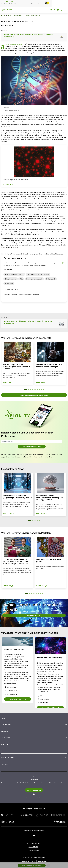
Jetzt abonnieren (34, 790)
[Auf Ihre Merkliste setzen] (61, 10)
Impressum (25, 862)
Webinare (5, 744)
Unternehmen (6, 725)
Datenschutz (42, 862)
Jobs (3, 751)
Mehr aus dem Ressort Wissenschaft (34, 395)
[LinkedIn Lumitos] (34, 836)
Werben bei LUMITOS (33, 843)
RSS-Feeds (5, 764)
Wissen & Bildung (7, 758)
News (3, 718)
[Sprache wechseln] (58, 10)
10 (43, 390)
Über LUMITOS (33, 847)
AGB (34, 862)
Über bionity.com (34, 850)
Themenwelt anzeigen (18, 699)
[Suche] (51, 10)
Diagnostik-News (34, 615)
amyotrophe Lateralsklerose (14, 44)
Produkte (5, 731)
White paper (6, 738)
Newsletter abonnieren (32, 447)
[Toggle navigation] (66, 10)
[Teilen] (54, 10)
